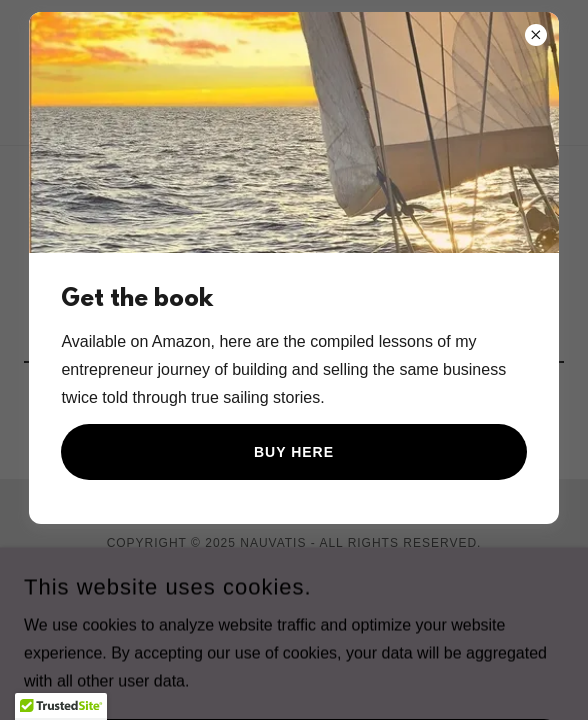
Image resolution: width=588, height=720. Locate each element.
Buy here (294, 452)
